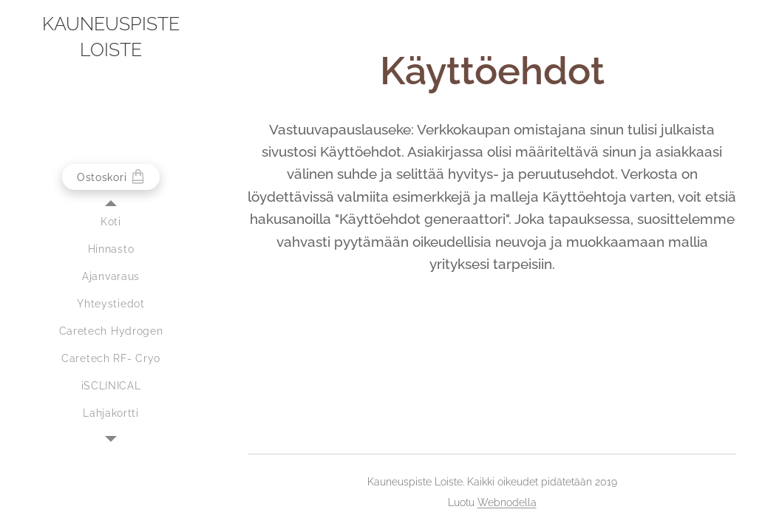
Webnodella (507, 502)
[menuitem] (111, 222)
